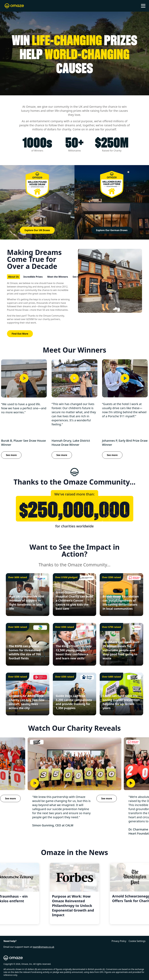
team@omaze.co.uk (44, 947)
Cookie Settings (137, 941)
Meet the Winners (58, 277)
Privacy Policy (119, 941)
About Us (13, 277)
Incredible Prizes (33, 277)
